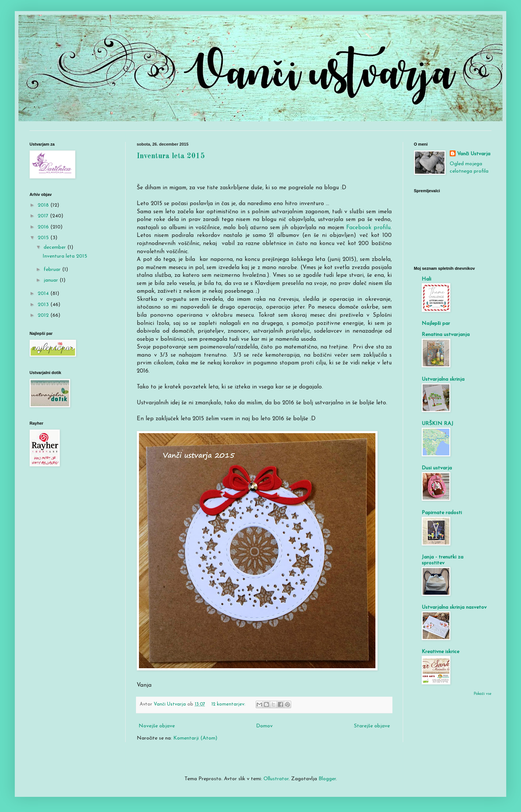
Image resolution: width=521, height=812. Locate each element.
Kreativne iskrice (440, 652)
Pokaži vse (483, 694)
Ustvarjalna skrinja (443, 379)
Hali (426, 279)
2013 (44, 305)
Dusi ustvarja (437, 468)
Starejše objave (372, 726)
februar (53, 270)
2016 (44, 227)
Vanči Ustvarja (474, 154)
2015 (44, 238)
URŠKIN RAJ (437, 424)
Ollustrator (276, 779)
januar (52, 280)
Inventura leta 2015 (171, 156)
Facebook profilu (368, 228)
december (55, 247)
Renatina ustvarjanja (446, 335)
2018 (44, 205)
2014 (44, 294)
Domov (264, 726)
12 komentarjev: (229, 704)
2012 (44, 315)
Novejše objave (157, 726)
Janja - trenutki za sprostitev (442, 560)
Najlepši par (436, 324)
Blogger (327, 779)
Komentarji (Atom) (195, 738)
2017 (44, 216)
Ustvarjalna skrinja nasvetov (454, 607)
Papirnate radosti (442, 513)
